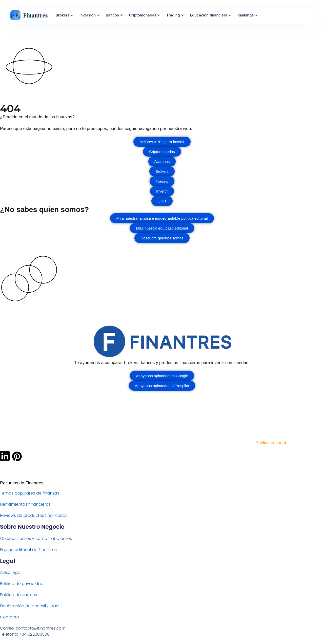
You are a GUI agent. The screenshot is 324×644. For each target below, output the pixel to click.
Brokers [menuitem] (64, 15)
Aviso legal (11, 572)
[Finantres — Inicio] (29, 15)
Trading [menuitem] (175, 15)
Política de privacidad (22, 584)
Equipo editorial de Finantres (28, 550)
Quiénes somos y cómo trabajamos (36, 538)
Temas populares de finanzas (30, 493)
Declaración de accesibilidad (29, 606)
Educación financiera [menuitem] (210, 15)
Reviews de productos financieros (34, 515)
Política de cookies (18, 595)
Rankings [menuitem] (247, 15)
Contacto (9, 617)
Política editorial (271, 443)
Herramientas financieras (25, 504)
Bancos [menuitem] (114, 15)
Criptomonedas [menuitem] (145, 15)
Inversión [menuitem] (89, 15)
